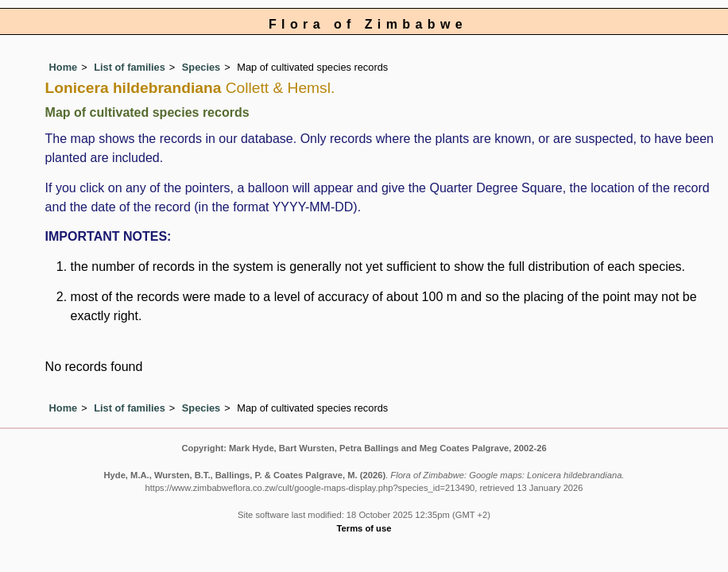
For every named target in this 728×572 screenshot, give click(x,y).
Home (64, 67)
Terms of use (364, 528)
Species (201, 67)
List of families (130, 67)
